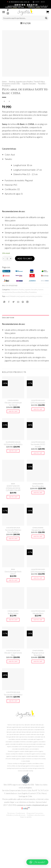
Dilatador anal (14, 296)
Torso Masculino (38, 486)
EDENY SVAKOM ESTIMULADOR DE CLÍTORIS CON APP (13, 488)
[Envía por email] (18, 302)
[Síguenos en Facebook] (8, 10)
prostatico (39, 296)
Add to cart (25, 259)
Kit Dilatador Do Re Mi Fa (13, 444)
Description (8, 318)
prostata (32, 296)
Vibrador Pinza (38, 613)
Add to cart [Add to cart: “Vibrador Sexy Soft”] (38, 536)
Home (4, 82)
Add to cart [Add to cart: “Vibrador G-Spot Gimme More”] (13, 661)
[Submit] (46, 18)
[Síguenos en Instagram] (8, 14)
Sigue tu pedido (26, 817)
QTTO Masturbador (38, 403)
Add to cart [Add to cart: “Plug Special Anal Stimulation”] (38, 661)
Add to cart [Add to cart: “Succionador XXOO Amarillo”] (38, 453)
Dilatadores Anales (17, 289)
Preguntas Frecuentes (35, 813)
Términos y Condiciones (16, 813)
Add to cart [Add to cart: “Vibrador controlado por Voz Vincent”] (13, 411)
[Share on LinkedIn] (27, 302)
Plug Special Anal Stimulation (38, 654)
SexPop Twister (13, 613)
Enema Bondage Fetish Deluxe (13, 573)
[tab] (26, 318)
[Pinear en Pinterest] (23, 302)
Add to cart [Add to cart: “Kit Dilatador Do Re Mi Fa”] (13, 451)
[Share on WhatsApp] (4, 302)
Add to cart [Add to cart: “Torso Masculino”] (38, 493)
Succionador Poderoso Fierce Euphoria (13, 531)
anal (7, 296)
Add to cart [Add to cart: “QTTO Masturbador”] (38, 409)
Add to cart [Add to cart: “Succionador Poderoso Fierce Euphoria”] (13, 539)
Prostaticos (6, 86)
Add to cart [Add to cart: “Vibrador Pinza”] (38, 620)
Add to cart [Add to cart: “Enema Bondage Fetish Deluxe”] (13, 580)
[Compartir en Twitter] (14, 302)
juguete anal (24, 296)
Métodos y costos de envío (16, 815)
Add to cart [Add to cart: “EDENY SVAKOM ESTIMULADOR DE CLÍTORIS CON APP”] (13, 497)
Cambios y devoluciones (36, 815)
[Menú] (4, 12)
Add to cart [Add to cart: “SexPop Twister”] (13, 620)
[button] (37, 862)
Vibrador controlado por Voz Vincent (13, 404)
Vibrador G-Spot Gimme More (13, 654)
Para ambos (17, 292)
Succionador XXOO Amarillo (38, 445)
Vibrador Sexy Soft (38, 530)
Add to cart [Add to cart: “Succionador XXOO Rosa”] (13, 701)
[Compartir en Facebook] (9, 302)
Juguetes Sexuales (29, 84)
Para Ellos (42, 84)
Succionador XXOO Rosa (13, 695)
